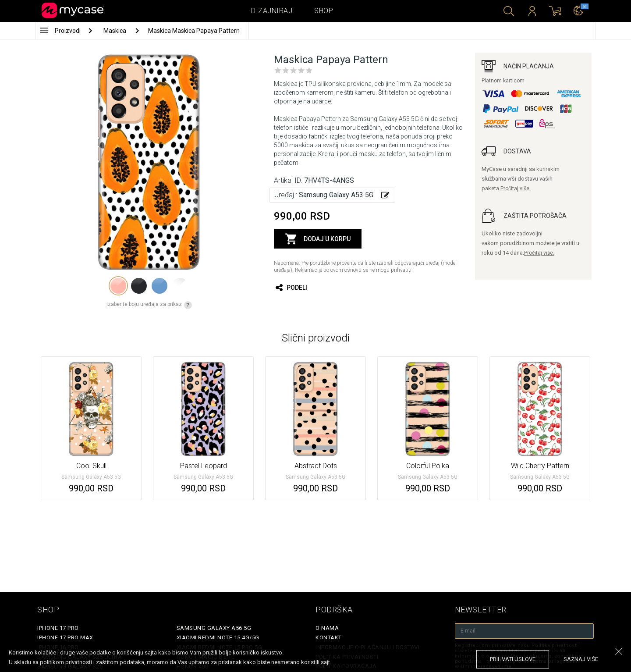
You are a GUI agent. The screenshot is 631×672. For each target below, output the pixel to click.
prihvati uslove (513, 659)
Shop (324, 11)
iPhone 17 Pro (58, 628)
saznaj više (581, 659)
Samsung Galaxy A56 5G (214, 628)
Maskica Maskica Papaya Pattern (194, 31)
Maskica (115, 31)
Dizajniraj (272, 11)
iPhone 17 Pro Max (65, 638)
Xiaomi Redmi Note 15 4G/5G (218, 638)
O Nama (327, 628)
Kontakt (329, 638)
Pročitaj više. (516, 188)
